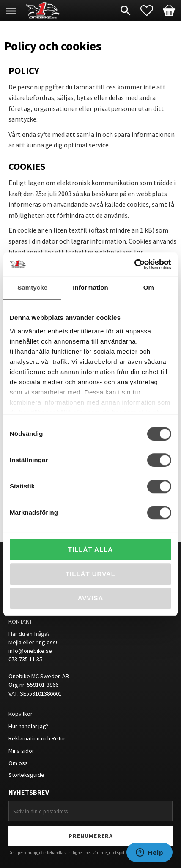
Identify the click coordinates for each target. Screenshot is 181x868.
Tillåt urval (90, 574)
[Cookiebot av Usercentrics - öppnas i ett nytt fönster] (134, 264)
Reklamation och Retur (37, 738)
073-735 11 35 (25, 659)
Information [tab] (90, 287)
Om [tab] (149, 287)
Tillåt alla (90, 549)
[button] (151, 11)
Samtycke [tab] (32, 287)
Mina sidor (21, 751)
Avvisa (91, 598)
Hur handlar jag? (28, 726)
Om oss (18, 763)
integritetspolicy (114, 853)
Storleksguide (26, 775)
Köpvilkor (21, 714)
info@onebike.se (30, 651)
